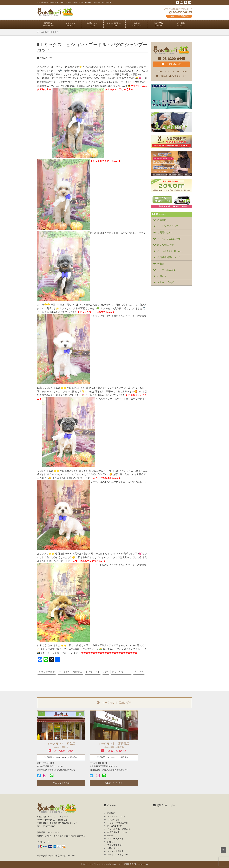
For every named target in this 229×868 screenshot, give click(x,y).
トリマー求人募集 (166, 270)
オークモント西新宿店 (70, 672)
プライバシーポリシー (117, 855)
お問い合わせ (171, 64)
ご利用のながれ (92, 24)
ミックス (139, 672)
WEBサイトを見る (61, 783)
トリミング (70, 24)
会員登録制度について (169, 257)
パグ (106, 672)
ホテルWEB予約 (166, 245)
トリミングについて (168, 226)
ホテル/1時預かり (114, 24)
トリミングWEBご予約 (169, 239)
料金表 (137, 24)
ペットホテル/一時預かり (170, 251)
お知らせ (162, 276)
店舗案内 (48, 24)
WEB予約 (159, 24)
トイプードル (93, 672)
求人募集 (181, 24)
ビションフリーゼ (121, 672)
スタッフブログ (47, 672)
